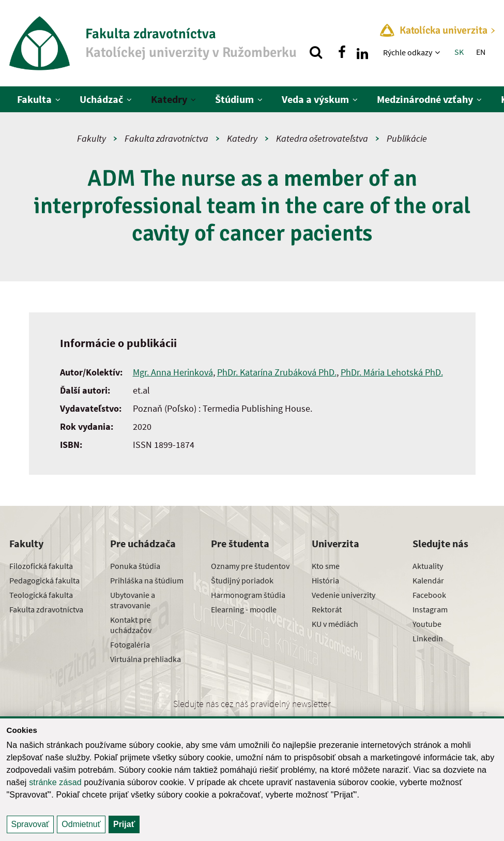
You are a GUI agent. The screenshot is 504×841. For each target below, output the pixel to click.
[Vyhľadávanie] (316, 52)
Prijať (124, 824)
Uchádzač (101, 99)
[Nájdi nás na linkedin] (362, 52)
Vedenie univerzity (343, 595)
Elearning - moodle (244, 609)
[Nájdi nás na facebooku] (342, 52)
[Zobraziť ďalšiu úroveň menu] (439, 52)
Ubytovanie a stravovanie (133, 600)
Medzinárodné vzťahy (425, 99)
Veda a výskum (315, 99)
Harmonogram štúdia (248, 595)
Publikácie (407, 138)
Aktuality (428, 566)
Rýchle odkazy (408, 52)
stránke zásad (55, 782)
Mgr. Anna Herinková (173, 372)
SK (459, 52)
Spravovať (30, 824)
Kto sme (326, 566)
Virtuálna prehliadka (146, 659)
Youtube (427, 624)
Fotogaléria (130, 644)
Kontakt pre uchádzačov (131, 625)
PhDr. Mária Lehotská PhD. (392, 372)
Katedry (169, 99)
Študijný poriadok (242, 580)
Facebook (429, 595)
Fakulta (34, 99)
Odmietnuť (81, 824)
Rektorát (327, 609)
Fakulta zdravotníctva (166, 138)
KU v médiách (335, 624)
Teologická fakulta (41, 595)
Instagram (430, 609)
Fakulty (91, 138)
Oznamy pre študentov (250, 566)
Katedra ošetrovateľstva (322, 138)
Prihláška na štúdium (147, 580)
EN (481, 52)
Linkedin (428, 638)
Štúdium (234, 99)
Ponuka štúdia (135, 566)
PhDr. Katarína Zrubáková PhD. (277, 372)
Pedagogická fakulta (44, 580)
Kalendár (428, 580)
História (325, 580)
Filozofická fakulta (41, 566)
